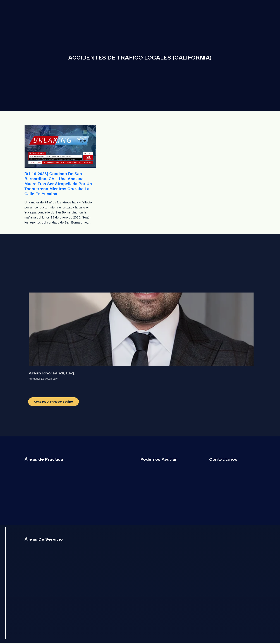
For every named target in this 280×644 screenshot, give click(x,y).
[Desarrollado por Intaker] (45, 636)
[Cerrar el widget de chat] (63, 529)
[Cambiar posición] (56, 529)
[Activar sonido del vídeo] (12, 529)
